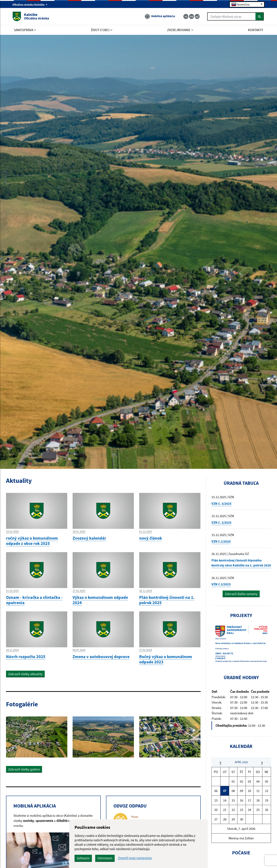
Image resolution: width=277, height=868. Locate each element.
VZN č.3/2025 (221, 584)
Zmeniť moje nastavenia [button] (135, 858)
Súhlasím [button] (83, 858)
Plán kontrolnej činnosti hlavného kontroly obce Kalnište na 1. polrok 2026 (241, 563)
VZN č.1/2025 (221, 541)
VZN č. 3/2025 (221, 504)
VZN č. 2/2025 (221, 522)
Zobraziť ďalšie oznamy (241, 594)
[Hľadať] (260, 16)
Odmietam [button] (105, 858)
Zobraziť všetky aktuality (25, 674)
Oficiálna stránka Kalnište (30, 5)
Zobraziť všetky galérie (24, 769)
